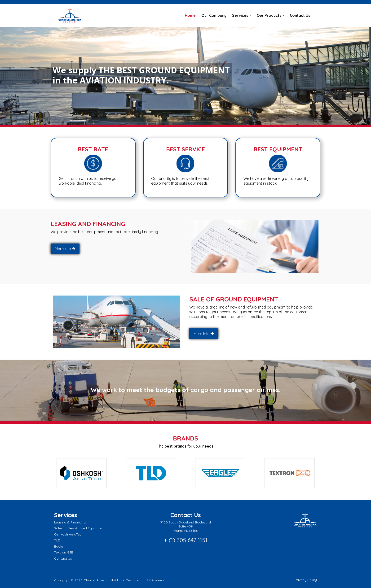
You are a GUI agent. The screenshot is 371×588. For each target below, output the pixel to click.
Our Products (269, 15)
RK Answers (156, 580)
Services (240, 15)
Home (190, 15)
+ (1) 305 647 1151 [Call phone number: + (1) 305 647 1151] (186, 540)
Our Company (214, 15)
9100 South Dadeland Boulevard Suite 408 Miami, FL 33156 (185, 526)
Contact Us (300, 15)
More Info (63, 249)
